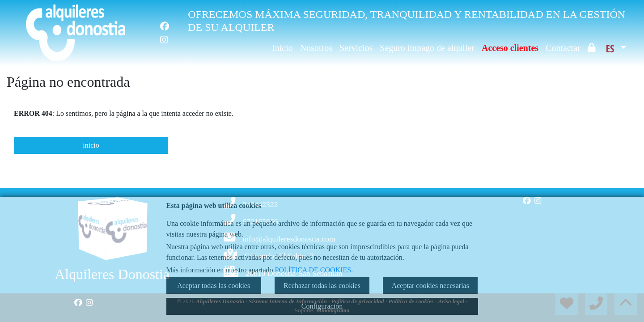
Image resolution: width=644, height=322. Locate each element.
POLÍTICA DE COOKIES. (314, 270)
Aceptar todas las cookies (214, 286)
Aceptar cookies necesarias (430, 286)
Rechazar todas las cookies (322, 286)
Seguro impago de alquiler (427, 48)
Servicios (356, 48)
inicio (91, 145)
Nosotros (316, 48)
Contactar (563, 48)
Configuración (322, 306)
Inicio (282, 48)
